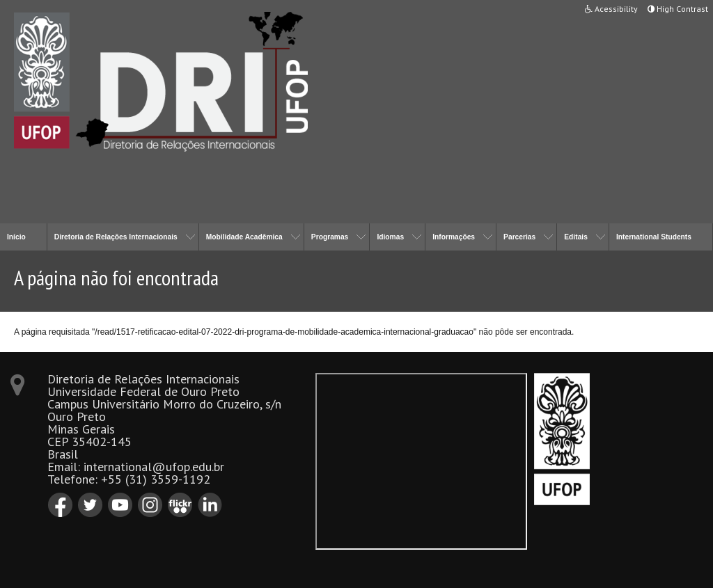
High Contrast (678, 9)
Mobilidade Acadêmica (244, 237)
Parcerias (519, 237)
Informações (454, 237)
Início (16, 237)
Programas (330, 237)
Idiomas (390, 237)
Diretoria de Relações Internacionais (116, 237)
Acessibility (611, 9)
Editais (576, 237)
